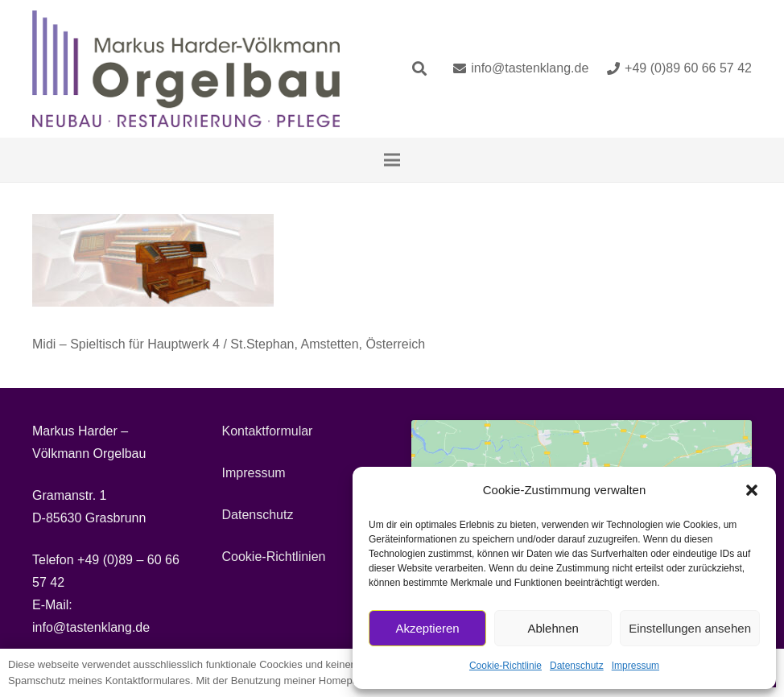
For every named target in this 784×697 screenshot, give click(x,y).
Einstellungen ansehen (690, 628)
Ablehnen (553, 628)
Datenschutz (577, 666)
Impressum (635, 666)
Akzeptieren (427, 628)
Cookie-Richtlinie (505, 666)
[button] (752, 490)
